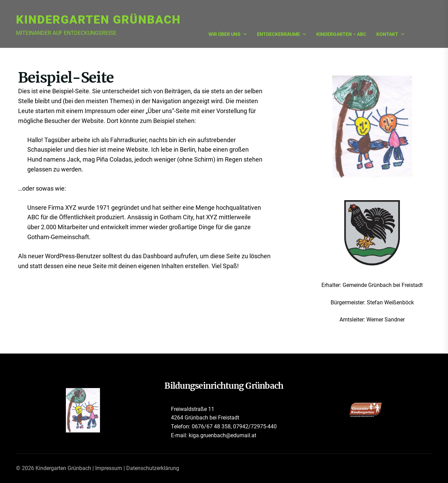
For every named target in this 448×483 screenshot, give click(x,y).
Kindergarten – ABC (341, 34)
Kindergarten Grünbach (98, 19)
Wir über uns (228, 34)
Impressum (109, 468)
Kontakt (390, 34)
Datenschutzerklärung (153, 468)
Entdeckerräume (281, 34)
